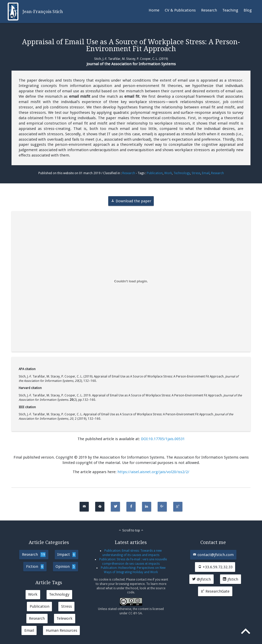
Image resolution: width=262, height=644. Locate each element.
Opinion (65, 567)
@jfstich (201, 579)
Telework (64, 618)
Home (154, 10)
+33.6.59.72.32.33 (215, 567)
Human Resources (62, 630)
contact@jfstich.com (213, 555)
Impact (66, 555)
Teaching (230, 10)
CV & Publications (180, 10)
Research (209, 10)
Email (206, 173)
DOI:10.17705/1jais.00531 (163, 439)
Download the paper (131, 201)
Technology (182, 173)
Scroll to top (131, 530)
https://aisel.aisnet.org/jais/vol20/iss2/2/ (153, 472)
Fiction (35, 567)
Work (168, 173)
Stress (196, 173)
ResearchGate (215, 591)
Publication (155, 173)
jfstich (230, 579)
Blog (248, 10)
